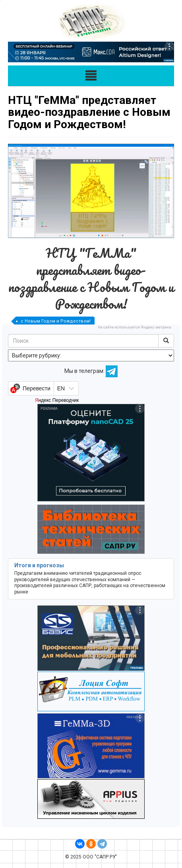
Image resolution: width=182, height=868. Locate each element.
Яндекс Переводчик (57, 400)
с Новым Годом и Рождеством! (56, 321)
